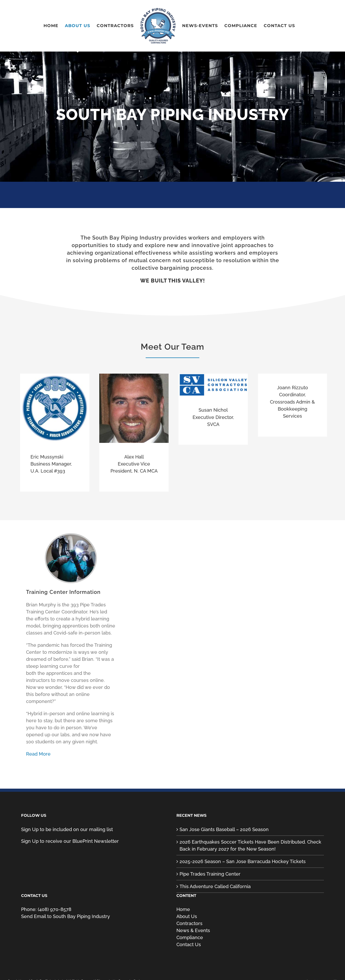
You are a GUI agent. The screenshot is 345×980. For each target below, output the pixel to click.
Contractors (189, 923)
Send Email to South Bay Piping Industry (66, 916)
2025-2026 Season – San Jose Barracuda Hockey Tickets (243, 861)
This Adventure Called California (215, 886)
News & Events (193, 930)
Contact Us (189, 944)
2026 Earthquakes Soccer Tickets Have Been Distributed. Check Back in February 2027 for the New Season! (250, 845)
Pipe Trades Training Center (210, 874)
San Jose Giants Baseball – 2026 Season (224, 829)
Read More (38, 754)
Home (183, 909)
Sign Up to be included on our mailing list (67, 829)
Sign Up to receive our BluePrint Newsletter (70, 841)
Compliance (190, 937)
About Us (187, 916)
